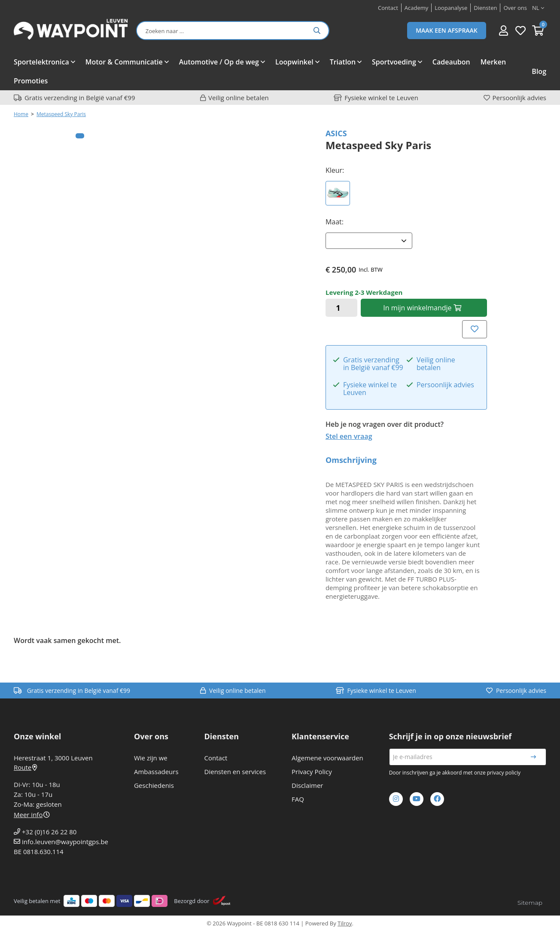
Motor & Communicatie (124, 62)
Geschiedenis (154, 785)
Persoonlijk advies (519, 98)
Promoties (31, 81)
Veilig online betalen (239, 98)
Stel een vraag (349, 436)
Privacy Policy (312, 772)
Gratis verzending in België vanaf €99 (80, 98)
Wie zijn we (151, 758)
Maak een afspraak (447, 30)
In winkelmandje (422, 308)
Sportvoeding (394, 62)
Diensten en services (235, 772)
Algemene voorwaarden (327, 758)
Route (25, 767)
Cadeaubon (451, 62)
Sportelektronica (41, 62)
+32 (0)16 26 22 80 (49, 832)
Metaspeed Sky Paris (61, 114)
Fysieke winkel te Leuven (381, 98)
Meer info (32, 815)
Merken (493, 62)
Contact (216, 758)
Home (21, 114)
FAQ (298, 799)
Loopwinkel (294, 62)
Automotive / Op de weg (219, 62)
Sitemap (530, 903)
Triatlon (343, 62)
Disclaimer (307, 785)
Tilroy (345, 923)
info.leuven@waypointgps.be (65, 842)
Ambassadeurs (156, 772)
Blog (539, 71)
